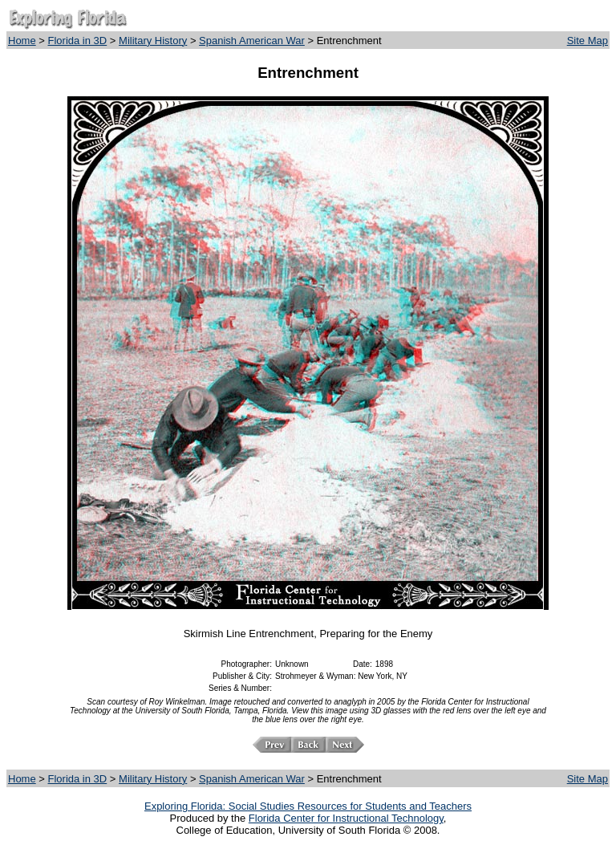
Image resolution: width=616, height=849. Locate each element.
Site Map (588, 41)
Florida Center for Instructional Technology (346, 818)
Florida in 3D (78, 41)
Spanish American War (252, 41)
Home (22, 41)
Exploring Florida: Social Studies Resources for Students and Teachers (308, 806)
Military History (153, 41)
